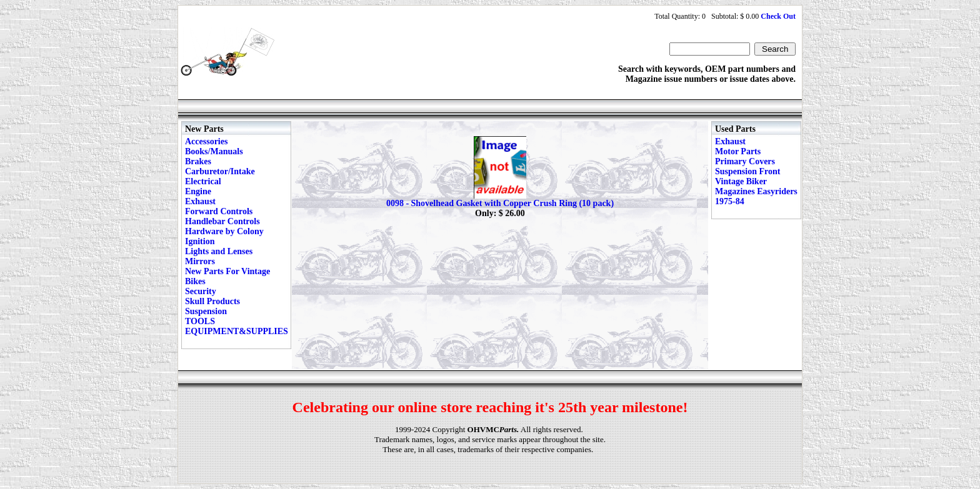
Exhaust (200, 201)
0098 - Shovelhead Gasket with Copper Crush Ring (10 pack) (500, 203)
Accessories (206, 141)
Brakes (198, 161)
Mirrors (200, 261)
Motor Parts (738, 151)
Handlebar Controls (222, 221)
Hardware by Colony (224, 231)
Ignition (200, 241)
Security (201, 291)
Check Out (778, 16)
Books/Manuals (214, 151)
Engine (198, 191)
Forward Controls (219, 211)
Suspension (206, 311)
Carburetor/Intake (220, 171)
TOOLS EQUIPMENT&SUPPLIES (237, 326)
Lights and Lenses (219, 251)
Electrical (203, 181)
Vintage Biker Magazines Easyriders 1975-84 (756, 191)
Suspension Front (747, 171)
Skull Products (212, 301)
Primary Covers (745, 161)
